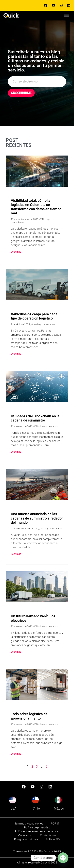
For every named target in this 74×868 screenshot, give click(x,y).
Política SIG (53, 840)
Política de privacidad (37, 828)
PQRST (55, 824)
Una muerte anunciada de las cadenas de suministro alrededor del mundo (37, 519)
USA (13, 809)
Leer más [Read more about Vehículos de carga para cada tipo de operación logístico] (16, 354)
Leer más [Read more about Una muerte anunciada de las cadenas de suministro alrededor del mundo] (16, 554)
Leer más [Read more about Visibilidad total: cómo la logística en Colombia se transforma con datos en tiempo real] (16, 252)
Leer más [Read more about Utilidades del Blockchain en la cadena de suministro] (16, 452)
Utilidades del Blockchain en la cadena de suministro (35, 418)
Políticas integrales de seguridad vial (37, 832)
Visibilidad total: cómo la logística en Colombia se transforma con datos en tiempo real (36, 207)
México (59, 809)
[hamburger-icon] (67, 16)
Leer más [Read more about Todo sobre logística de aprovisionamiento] (16, 754)
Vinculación (25, 836)
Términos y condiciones (29, 824)
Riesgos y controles (26, 840)
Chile (36, 809)
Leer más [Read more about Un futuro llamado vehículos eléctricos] (16, 652)
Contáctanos (48, 836)
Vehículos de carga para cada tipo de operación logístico (34, 316)
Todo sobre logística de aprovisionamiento (29, 717)
